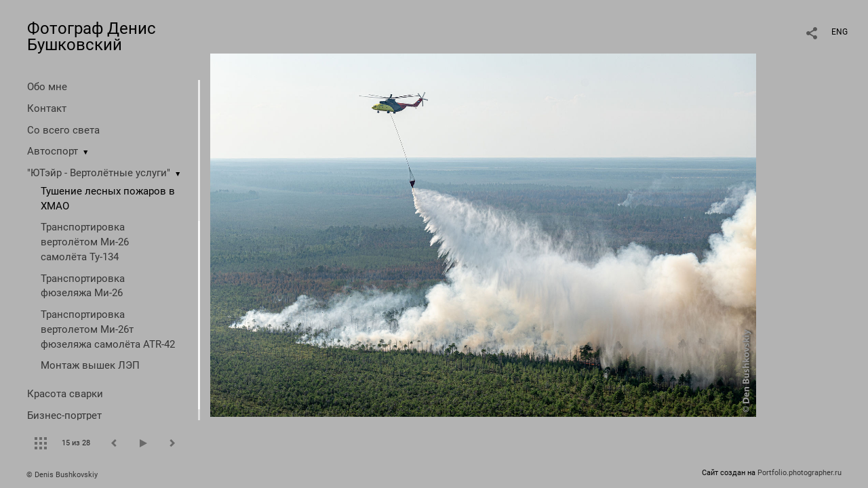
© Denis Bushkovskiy (62, 475)
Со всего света (63, 130)
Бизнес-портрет (64, 415)
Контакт (47, 108)
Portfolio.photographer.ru (800, 473)
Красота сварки (65, 394)
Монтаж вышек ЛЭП (90, 365)
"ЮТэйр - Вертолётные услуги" (99, 173)
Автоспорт (53, 151)
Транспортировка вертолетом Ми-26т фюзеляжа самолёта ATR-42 (108, 329)
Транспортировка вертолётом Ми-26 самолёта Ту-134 (85, 242)
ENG (840, 32)
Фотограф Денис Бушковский (92, 37)
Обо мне (47, 87)
